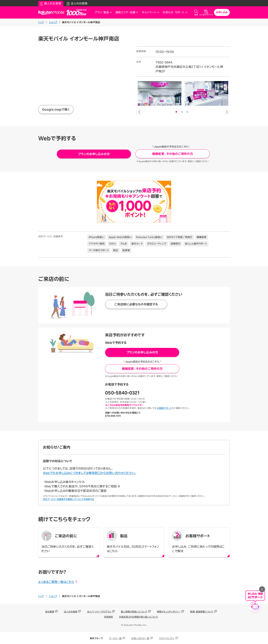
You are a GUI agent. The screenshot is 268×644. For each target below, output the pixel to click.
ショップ (53, 22)
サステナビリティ (167, 638)
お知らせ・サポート (175, 12)
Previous (139, 112)
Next (227, 112)
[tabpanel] (160, 93)
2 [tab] (182, 112)
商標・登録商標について (202, 612)
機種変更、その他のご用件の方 (173, 154)
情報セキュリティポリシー (169, 612)
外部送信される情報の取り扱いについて (138, 617)
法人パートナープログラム (99, 612)
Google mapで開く (56, 109)
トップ (41, 22)
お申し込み (222, 12)
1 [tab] (177, 112)
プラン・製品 (103, 12)
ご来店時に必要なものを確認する (136, 304)
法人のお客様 (71, 612)
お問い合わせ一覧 (140, 638)
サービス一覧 (115, 638)
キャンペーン (151, 12)
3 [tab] (188, 112)
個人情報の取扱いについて (134, 612)
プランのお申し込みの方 (94, 154)
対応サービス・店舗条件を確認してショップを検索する (69, 499)
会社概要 (50, 612)
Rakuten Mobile (52, 13)
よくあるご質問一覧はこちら (58, 582)
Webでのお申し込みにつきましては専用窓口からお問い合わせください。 (90, 473)
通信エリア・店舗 (127, 12)
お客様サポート (164, 408)
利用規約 (109, 617)
